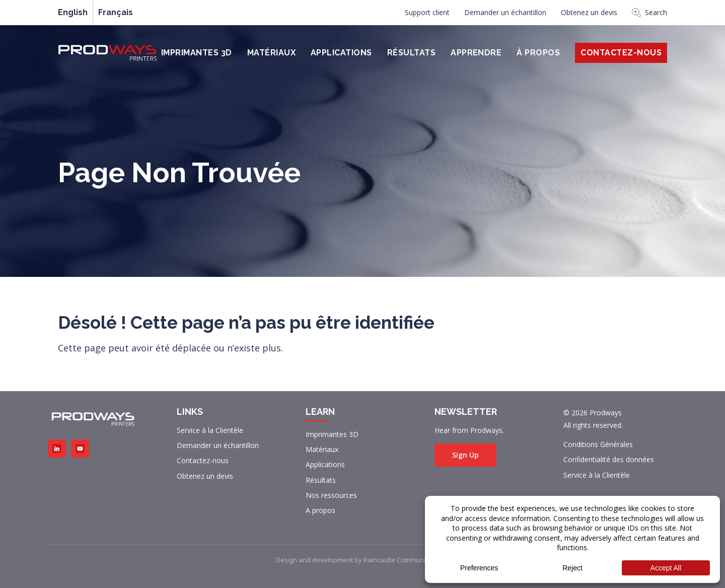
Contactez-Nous (621, 53)
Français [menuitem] (116, 13)
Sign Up (465, 455)
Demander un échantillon (505, 12)
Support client (427, 12)
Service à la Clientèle (210, 430)
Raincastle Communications (406, 560)
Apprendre (476, 53)
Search (649, 12)
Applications (341, 53)
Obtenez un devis (589, 12)
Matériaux (271, 53)
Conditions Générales (598, 444)
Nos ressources (331, 495)
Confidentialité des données (609, 459)
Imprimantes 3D (197, 53)
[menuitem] (427, 15)
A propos (320, 510)
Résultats (411, 53)
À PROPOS (538, 53)
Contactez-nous (203, 460)
